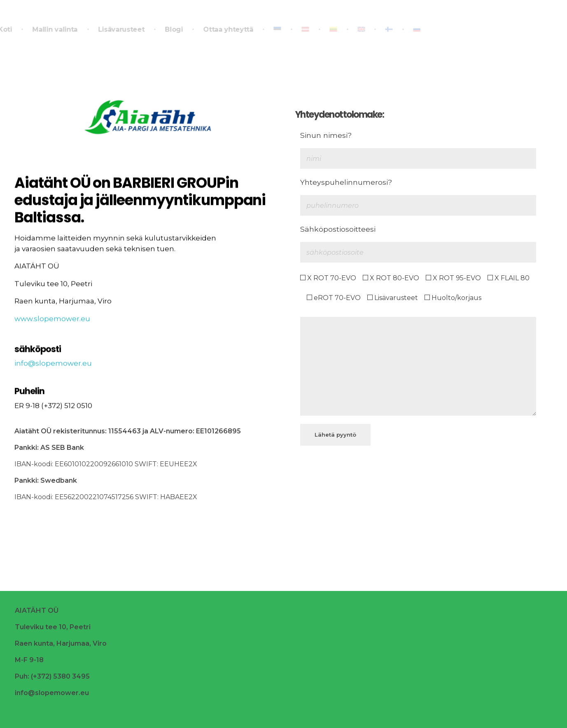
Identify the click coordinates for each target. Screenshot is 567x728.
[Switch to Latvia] (304, 30)
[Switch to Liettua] (332, 30)
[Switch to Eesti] (276, 30)
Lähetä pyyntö (335, 435)
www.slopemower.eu (52, 323)
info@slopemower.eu (53, 368)
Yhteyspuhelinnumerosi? (346, 182)
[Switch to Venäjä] (409, 30)
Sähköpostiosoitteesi (338, 229)
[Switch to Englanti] (360, 30)
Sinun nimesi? (326, 135)
